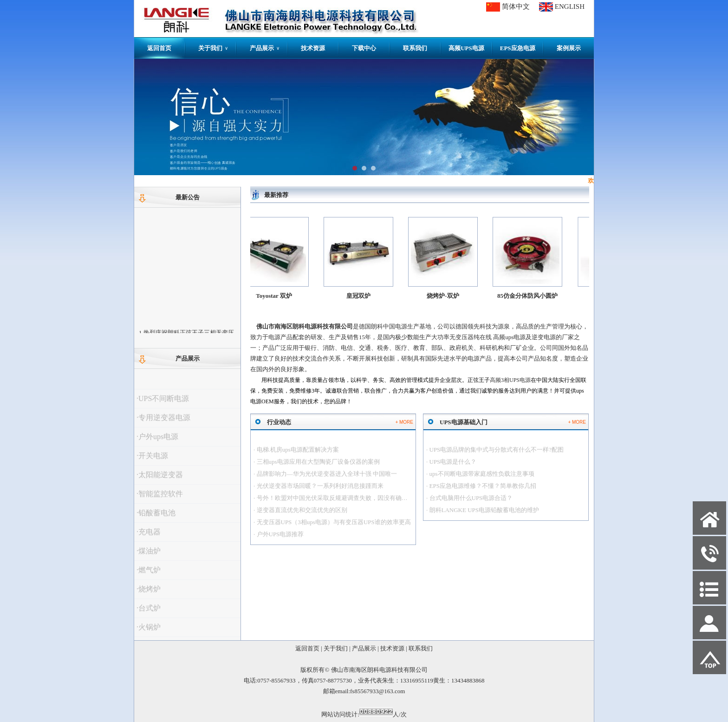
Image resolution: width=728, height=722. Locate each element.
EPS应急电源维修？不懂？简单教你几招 (483, 491)
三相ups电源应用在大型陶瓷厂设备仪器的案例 (318, 467)
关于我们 (213, 48)
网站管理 (151, 713)
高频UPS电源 (466, 48)
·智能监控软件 (160, 499)
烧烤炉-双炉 (447, 296)
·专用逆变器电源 (163, 423)
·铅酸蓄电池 (156, 518)
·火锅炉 (149, 632)
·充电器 (149, 537)
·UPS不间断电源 (163, 404)
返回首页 (159, 48)
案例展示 (569, 48)
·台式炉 (149, 613)
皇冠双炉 (362, 296)
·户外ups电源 (157, 442)
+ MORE (404, 422)
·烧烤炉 (149, 594)
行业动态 (279, 422)
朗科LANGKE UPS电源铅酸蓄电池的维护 (484, 515)
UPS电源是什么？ (453, 467)
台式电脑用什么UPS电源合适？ (471, 503)
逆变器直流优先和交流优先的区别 (302, 515)
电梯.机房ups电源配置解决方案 (298, 455)
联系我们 (415, 48)
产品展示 (265, 48)
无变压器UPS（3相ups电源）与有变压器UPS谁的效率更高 (334, 527)
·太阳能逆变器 (160, 480)
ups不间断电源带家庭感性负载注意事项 (482, 479)
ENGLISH (570, 7)
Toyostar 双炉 (277, 296)
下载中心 (364, 48)
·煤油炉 (149, 556)
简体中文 (516, 7)
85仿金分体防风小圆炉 (533, 296)
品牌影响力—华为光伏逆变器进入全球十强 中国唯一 (327, 479)
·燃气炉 (149, 575)
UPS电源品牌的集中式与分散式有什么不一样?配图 (497, 455)
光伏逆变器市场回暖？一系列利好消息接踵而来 (320, 491)
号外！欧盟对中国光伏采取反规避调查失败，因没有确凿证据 (338, 503)
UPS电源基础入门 (464, 422)
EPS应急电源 (518, 48)
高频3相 (510, 380)
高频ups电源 (509, 337)
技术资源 (313, 48)
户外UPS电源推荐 (280, 539)
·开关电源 (152, 461)
